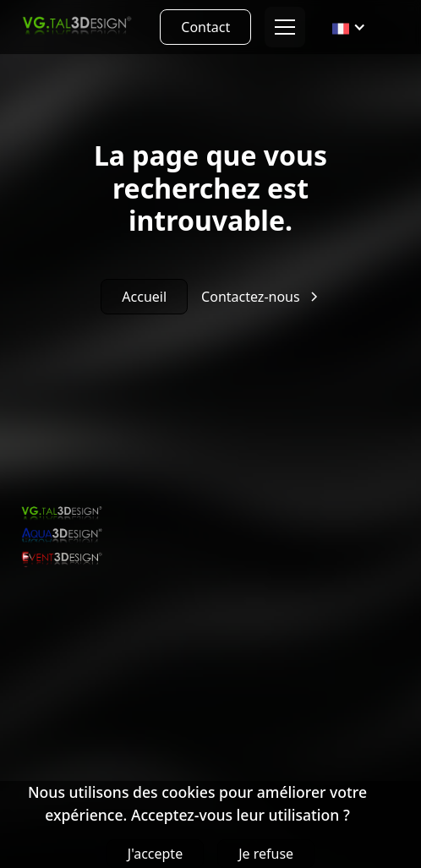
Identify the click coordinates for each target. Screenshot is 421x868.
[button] (282, 27)
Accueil (144, 297)
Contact (205, 27)
